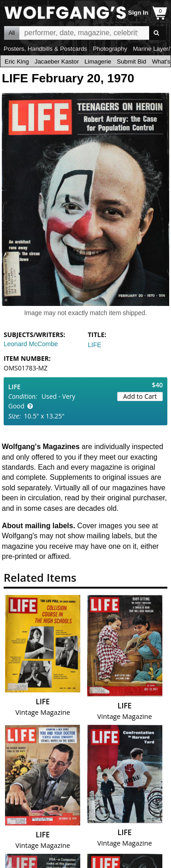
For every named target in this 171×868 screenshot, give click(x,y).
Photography (110, 49)
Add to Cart (140, 396)
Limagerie (98, 62)
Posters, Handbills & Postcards (45, 49)
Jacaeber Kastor (57, 62)
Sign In (138, 13)
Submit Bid (131, 62)
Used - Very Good (42, 401)
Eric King (17, 62)
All (12, 33)
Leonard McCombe (31, 344)
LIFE (95, 345)
